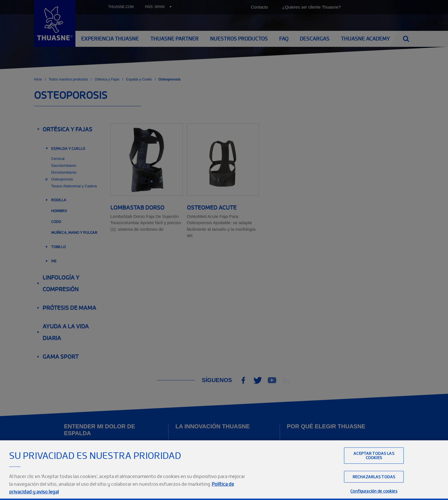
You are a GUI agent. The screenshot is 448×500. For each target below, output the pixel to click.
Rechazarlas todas (374, 489)
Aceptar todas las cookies (374, 468)
